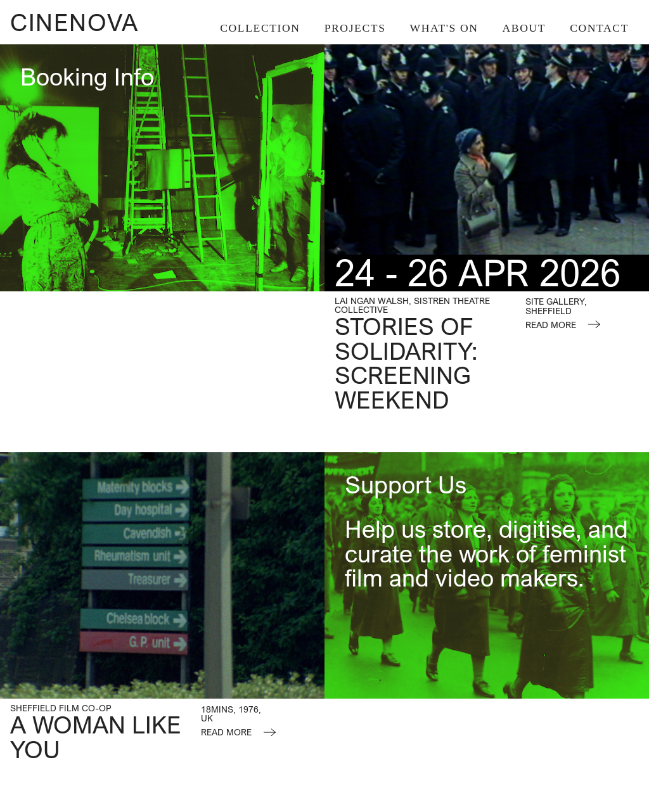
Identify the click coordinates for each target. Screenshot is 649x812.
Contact (599, 28)
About (524, 28)
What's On (444, 28)
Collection (260, 28)
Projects (355, 28)
